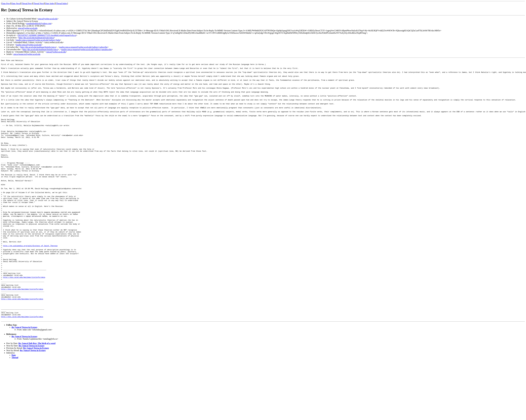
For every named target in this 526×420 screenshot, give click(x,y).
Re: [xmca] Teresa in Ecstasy (24, 379)
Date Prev (6, 3)
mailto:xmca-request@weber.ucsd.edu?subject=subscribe (83, 47)
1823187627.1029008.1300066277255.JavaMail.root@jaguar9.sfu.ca (47, 35)
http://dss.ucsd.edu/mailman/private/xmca (36, 38)
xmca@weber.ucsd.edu (48, 19)
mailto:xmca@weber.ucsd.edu (29, 45)
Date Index (50, 3)
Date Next (16, 3)
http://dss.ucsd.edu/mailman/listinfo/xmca (38, 47)
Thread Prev (27, 3)
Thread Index (62, 3)
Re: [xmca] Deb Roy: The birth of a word (37, 395)
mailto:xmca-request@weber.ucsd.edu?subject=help (38, 40)
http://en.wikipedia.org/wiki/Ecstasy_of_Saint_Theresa (30, 283)
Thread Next (39, 3)
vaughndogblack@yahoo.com (39, 23)
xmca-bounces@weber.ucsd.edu (27, 54)
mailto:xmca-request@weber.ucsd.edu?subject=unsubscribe (87, 49)
